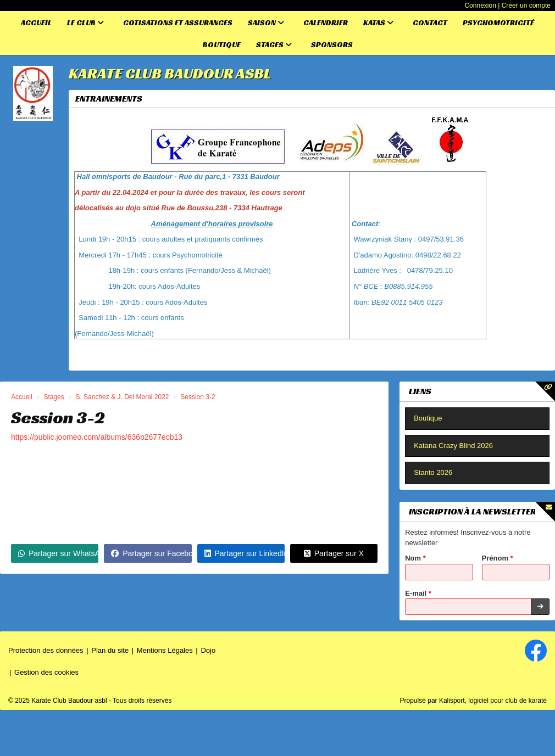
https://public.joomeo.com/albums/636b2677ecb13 (97, 437)
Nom (415, 558)
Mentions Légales (165, 650)
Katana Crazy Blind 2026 (453, 446)
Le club (85, 23)
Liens (420, 391)
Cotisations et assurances (178, 23)
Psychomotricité (498, 23)
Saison (266, 23)
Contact (430, 23)
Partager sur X (334, 553)
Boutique (222, 44)
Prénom (498, 558)
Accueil (36, 23)
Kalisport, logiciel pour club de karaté (493, 701)
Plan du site (110, 650)
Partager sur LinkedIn (245, 553)
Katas (378, 23)
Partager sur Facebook (151, 553)
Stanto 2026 (433, 472)
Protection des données (46, 650)
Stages (274, 44)
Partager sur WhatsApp (58, 553)
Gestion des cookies (46, 672)
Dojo (208, 650)
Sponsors (332, 44)
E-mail (418, 593)
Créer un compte (526, 5)
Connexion (480, 5)
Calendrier (326, 23)
